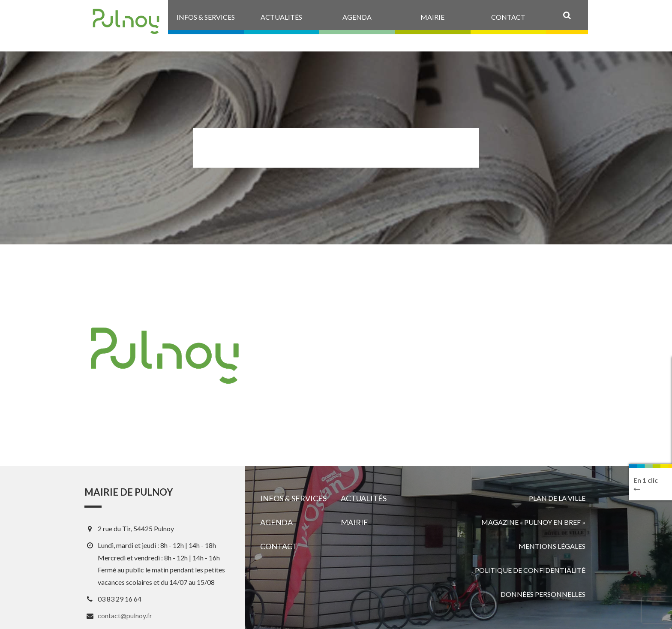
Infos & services (293, 498)
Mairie (354, 522)
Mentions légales (552, 546)
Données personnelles (543, 594)
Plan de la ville (557, 498)
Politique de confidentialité (530, 570)
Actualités (364, 498)
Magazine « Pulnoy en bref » (533, 522)
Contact (279, 546)
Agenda (276, 522)
